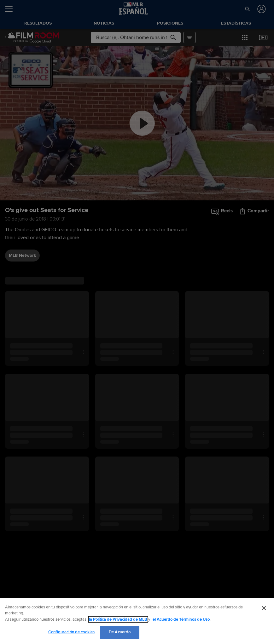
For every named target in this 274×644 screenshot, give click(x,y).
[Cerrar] (264, 608)
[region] (137, 621)
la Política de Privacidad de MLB (118, 619)
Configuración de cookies (71, 632)
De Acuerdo (120, 632)
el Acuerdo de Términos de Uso (181, 619)
